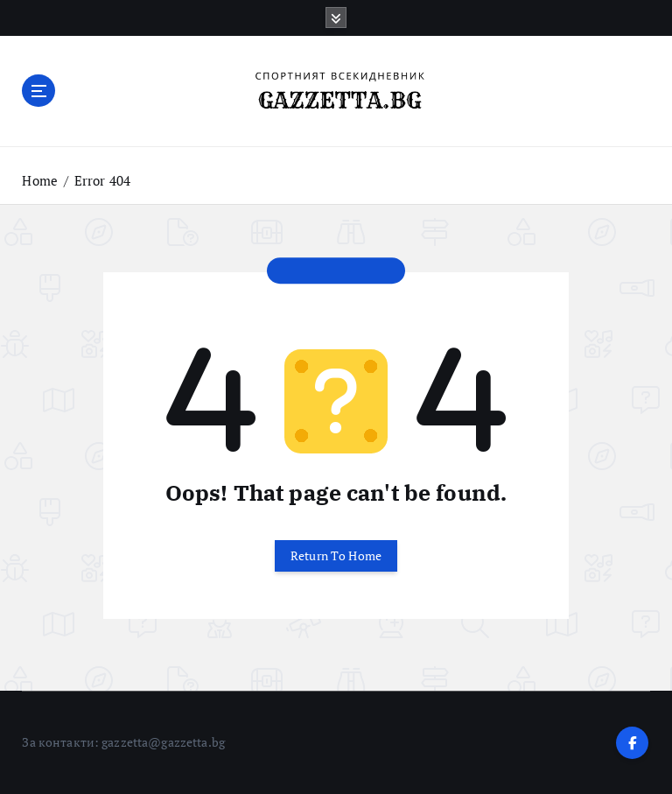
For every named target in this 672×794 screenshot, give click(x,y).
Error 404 (102, 180)
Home (40, 180)
